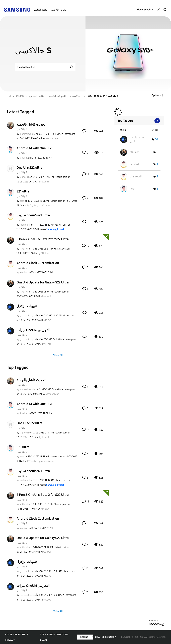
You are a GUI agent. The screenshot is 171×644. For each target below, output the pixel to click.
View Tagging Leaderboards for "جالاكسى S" (139, 121)
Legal (44, 640)
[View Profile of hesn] (22, 201)
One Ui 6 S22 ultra (29, 168)
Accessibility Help (17, 635)
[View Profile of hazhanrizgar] (52, 139)
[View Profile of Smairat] (24, 158)
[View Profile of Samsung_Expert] (55, 229)
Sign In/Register (145, 10)
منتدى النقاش (41, 10)
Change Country (106, 637)
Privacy (10, 640)
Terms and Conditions (54, 635)
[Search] (45, 67)
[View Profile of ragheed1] (24, 177)
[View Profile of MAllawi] (24, 249)
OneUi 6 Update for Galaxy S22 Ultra (43, 282)
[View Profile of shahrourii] (25, 225)
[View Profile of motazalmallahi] (27, 134)
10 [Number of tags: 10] (157, 139)
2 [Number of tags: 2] (157, 152)
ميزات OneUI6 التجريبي (33, 330)
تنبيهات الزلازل (27, 306)
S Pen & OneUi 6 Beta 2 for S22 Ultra (43, 239)
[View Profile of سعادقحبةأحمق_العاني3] (42, 206)
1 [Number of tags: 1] (157, 164)
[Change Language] (85, 637)
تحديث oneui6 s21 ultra (33, 215)
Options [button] (156, 95)
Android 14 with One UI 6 (34, 148)
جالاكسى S (22, 129)
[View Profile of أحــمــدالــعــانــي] (28, 316)
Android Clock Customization (38, 263)
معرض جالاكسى (58, 10)
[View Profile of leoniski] (46, 182)
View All (58, 355)
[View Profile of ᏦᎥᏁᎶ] (48, 320)
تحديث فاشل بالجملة (31, 124)
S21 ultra (23, 191)
